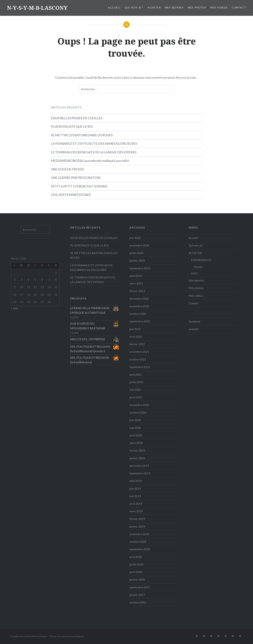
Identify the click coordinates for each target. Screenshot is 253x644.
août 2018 (135, 557)
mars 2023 (136, 283)
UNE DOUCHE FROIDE (67, 169)
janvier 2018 (137, 579)
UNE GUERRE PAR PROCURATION (76, 178)
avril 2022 (136, 336)
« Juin (14, 308)
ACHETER (154, 7)
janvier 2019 (137, 526)
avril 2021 (136, 397)
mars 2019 (136, 511)
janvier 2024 (137, 260)
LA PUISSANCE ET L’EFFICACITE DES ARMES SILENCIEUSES (94, 144)
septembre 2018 (140, 549)
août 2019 (135, 481)
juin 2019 (135, 488)
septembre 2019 (140, 473)
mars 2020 (136, 443)
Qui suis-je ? (134, 7)
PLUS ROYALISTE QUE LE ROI (72, 126)
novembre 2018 (139, 534)
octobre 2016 (138, 602)
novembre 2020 (139, 405)
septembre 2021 (140, 367)
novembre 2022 (139, 306)
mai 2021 (135, 390)
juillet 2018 (136, 564)
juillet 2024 (136, 253)
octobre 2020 (138, 412)
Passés (198, 267)
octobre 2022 (138, 314)
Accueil (114, 7)
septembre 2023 (140, 268)
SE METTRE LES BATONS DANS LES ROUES (82, 135)
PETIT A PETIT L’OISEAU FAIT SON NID (79, 186)
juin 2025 (135, 238)
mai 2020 (135, 428)
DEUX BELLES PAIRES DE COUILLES (77, 118)
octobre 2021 (138, 359)
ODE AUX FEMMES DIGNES (71, 195)
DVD (194, 273)
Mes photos (197, 7)
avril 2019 (136, 504)
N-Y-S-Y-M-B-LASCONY (37, 8)
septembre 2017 (140, 587)
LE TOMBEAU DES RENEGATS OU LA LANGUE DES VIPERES (94, 152)
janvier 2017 (137, 595)
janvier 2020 (137, 458)
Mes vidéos (219, 7)
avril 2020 (136, 435)
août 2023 (135, 276)
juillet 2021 (136, 382)
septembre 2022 (140, 321)
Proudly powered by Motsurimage (28, 636)
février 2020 (137, 450)
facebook (194, 321)
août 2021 (135, 374)
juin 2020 (135, 420)
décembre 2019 (139, 466)
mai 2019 (135, 496)
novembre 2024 (139, 245)
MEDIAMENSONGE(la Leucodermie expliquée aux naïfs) (90, 161)
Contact (239, 7)
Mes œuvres (174, 7)
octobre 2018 (138, 541)
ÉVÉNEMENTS (201, 260)
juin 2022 (135, 329)
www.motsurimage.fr (72, 636)
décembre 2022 (139, 299)
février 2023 (137, 291)
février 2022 (137, 344)
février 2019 (137, 519)
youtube (194, 329)
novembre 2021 (139, 352)
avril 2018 (136, 572)
